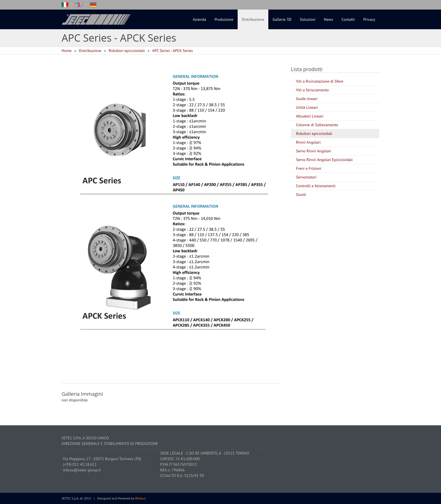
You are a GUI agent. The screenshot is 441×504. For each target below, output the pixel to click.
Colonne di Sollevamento (317, 125)
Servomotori (306, 177)
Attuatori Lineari (310, 116)
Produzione (224, 19)
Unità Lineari (307, 107)
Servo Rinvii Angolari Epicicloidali (324, 160)
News (329, 19)
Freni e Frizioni (309, 168)
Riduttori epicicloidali (127, 51)
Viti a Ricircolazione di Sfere (320, 81)
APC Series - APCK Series (173, 51)
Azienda (200, 19)
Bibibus (141, 498)
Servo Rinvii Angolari (314, 151)
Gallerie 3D (282, 19)
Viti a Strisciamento (312, 90)
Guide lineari (307, 99)
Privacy (369, 19)
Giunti (301, 195)
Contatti (348, 19)
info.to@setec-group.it (82, 470)
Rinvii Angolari (309, 142)
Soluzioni (308, 19)
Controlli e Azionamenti (316, 186)
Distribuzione (253, 19)
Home (67, 51)
